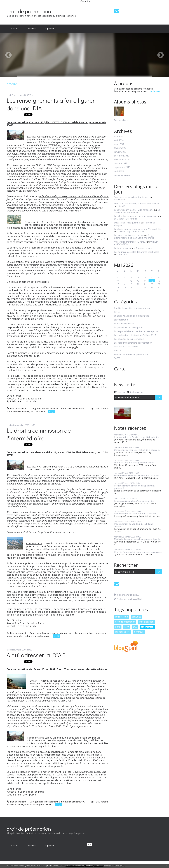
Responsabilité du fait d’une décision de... (134, 501)
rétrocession (122, 617)
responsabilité (38, 411)
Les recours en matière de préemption (133, 343)
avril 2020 (119, 140)
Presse (117, 351)
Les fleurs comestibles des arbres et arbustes (137, 252)
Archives (32, 28)
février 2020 (120, 148)
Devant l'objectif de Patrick (131, 232)
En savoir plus (119, 866)
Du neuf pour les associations (129, 235)
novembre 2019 (122, 160)
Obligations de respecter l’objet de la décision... (137, 450)
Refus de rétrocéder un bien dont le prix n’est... (137, 475)
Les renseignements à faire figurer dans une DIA (51, 104)
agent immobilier (15, 636)
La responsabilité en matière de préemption (136, 331)
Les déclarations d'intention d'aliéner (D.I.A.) (64, 408)
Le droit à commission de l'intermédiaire (39, 434)
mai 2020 (118, 137)
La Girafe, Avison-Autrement (137, 211)
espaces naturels (15, 805)
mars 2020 (119, 144)
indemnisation (146, 622)
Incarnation (120, 200)
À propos (50, 28)
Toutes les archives (122, 176)
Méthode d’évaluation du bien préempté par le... (138, 539)
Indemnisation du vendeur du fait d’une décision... (133, 525)
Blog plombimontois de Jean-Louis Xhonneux (134, 237)
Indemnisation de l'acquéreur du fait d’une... (136, 514)
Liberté (121, 206)
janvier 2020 (120, 152)
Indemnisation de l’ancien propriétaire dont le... (137, 437)
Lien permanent (16, 408)
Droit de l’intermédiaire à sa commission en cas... (138, 552)
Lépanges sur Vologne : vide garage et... (134, 210)
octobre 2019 (121, 163)
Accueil (15, 28)
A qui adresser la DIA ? (36, 655)
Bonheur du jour (144, 248)
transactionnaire (41, 636)
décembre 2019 (122, 156)
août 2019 (119, 171)
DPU (127, 627)
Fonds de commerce (124, 324)
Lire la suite (154, 91)
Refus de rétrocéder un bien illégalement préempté (134, 487)
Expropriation (121, 320)
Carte (120, 369)
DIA (98, 408)
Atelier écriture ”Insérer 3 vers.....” (130, 242)
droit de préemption (29, 11)
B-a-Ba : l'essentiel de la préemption (132, 308)
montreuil (139, 632)
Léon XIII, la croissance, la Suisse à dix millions (137, 203)
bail (8, 411)
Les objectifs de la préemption (129, 339)
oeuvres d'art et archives (126, 347)
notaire (104, 408)
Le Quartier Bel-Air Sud (125, 219)
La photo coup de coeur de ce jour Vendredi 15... (138, 229)
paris (118, 627)
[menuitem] (15, 29)
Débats (118, 312)
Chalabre (122, 254)
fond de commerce (20, 411)
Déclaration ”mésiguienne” (127, 223)
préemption (87, 633)
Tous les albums (121, 120)
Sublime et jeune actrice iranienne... (131, 197)
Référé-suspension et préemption (131, 354)
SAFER (117, 358)
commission (100, 633)
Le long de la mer (123, 248)
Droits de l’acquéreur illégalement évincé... (135, 463)
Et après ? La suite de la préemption (132, 316)
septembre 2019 (122, 167)
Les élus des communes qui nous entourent (136, 216)
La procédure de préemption (56, 633)
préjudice (136, 617)
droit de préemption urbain (38, 805)
